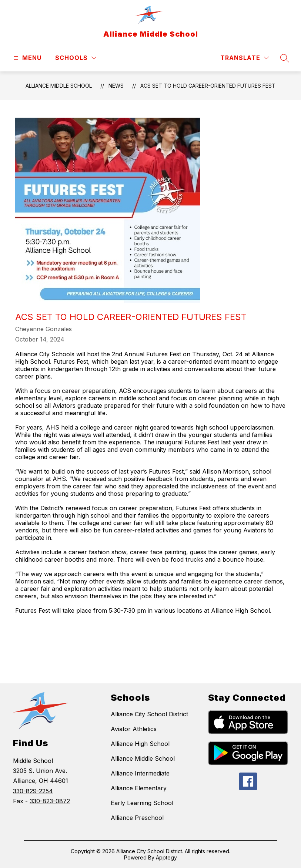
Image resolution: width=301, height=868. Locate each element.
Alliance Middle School (59, 86)
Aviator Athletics (134, 729)
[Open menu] (27, 58)
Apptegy (166, 857)
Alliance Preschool (137, 818)
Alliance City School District (149, 714)
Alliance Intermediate (140, 773)
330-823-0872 (50, 801)
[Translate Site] (245, 58)
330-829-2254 (33, 791)
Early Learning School (142, 803)
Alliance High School (140, 744)
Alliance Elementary (139, 788)
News (116, 86)
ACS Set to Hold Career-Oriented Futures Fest (208, 86)
